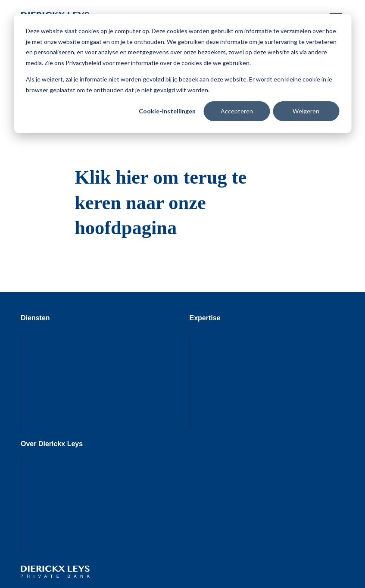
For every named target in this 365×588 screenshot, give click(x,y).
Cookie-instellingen (167, 111)
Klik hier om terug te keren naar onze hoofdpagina (161, 203)
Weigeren (306, 111)
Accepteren (237, 111)
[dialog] (182, 73)
